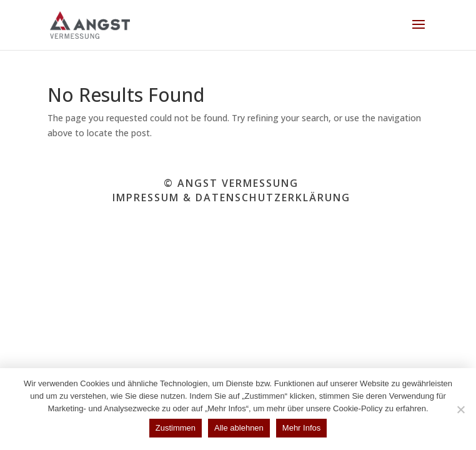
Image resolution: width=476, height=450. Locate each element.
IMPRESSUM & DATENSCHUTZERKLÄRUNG (231, 197)
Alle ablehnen (239, 428)
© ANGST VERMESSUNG (231, 183)
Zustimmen (176, 428)
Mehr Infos (301, 428)
